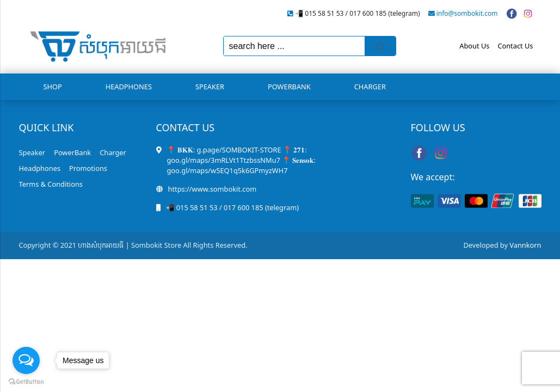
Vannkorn (525, 245)
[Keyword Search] (294, 46)
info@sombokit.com (467, 13)
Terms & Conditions (51, 184)
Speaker (210, 87)
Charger (370, 87)
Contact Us (515, 46)
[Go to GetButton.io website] (26, 381)
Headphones (129, 87)
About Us (474, 46)
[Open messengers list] (26, 360)
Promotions (88, 168)
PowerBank (289, 87)
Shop (53, 87)
